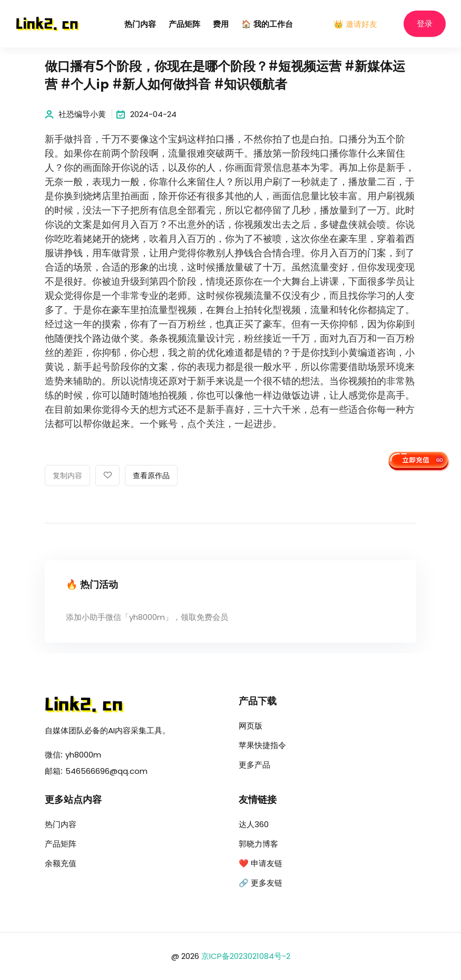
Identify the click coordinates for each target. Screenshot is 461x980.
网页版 (251, 726)
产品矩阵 (184, 25)
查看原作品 (151, 476)
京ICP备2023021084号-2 (246, 956)
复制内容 (67, 476)
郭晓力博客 (258, 844)
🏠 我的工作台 (267, 25)
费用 (221, 25)
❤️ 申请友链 (261, 863)
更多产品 (254, 765)
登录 (425, 24)
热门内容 (140, 25)
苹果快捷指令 (262, 745)
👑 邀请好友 (355, 24)
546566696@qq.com (106, 771)
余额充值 (61, 863)
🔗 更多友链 (261, 883)
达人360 (254, 824)
